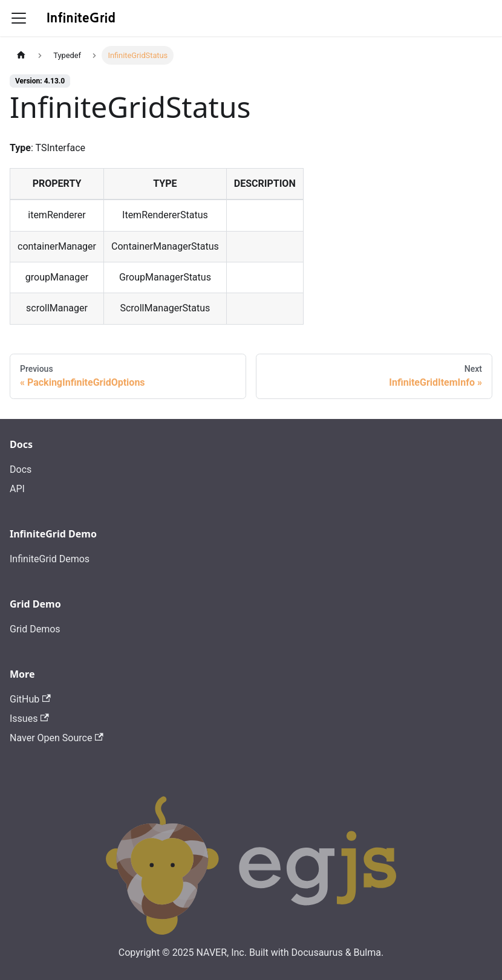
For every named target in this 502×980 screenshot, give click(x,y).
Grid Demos (35, 629)
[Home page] (21, 55)
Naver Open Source (57, 738)
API (17, 489)
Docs (21, 469)
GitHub (30, 699)
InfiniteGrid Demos (50, 559)
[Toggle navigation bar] (19, 18)
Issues (29, 719)
